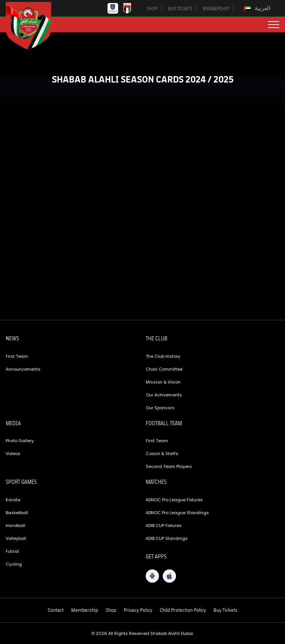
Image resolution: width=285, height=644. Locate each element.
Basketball (17, 513)
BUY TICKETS (180, 8)
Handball (16, 525)
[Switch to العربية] (258, 8)
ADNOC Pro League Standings (177, 513)
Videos (13, 454)
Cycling (14, 564)
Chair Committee (164, 369)
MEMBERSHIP (216, 8)
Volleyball (16, 538)
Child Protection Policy (183, 610)
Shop (111, 610)
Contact (56, 610)
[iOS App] (169, 576)
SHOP (152, 8)
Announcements (23, 369)
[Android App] (152, 576)
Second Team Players (169, 466)
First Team (17, 356)
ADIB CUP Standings (167, 538)
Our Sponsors (160, 408)
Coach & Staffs (162, 454)
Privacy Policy (138, 610)
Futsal (12, 551)
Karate (13, 500)
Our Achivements (164, 395)
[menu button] (274, 25)
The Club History (163, 356)
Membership (85, 610)
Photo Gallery (20, 441)
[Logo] (34, 26)
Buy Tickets (225, 610)
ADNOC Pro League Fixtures (174, 500)
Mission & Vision (163, 382)
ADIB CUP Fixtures (164, 525)
